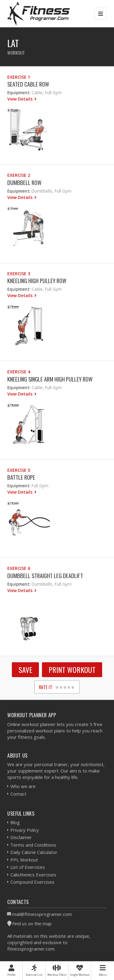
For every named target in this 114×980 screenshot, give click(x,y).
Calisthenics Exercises (33, 875)
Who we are (23, 786)
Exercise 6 (19, 568)
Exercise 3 (19, 274)
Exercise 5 (19, 470)
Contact (18, 794)
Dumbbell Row (24, 182)
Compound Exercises (32, 882)
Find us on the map (32, 923)
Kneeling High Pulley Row (37, 281)
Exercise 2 (19, 175)
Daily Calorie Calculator (34, 852)
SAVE (25, 670)
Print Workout (72, 670)
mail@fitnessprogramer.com (42, 914)
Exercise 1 (19, 77)
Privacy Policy (25, 830)
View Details (21, 99)
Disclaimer (21, 837)
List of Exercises (28, 867)
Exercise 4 (19, 372)
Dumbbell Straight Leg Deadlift (45, 576)
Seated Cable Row (28, 84)
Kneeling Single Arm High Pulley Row (50, 379)
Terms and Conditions (33, 845)
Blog (15, 822)
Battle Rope (21, 477)
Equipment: (19, 93)
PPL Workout (24, 860)
